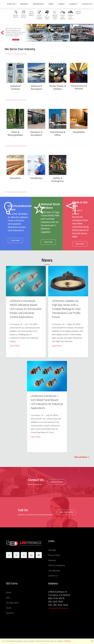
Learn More (14, 346)
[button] (2, 33)
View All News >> (82, 457)
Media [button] (61, 4)
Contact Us (53, 576)
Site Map (52, 550)
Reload (67, 641)
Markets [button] (24, 4)
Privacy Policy (54, 555)
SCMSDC (10, 613)
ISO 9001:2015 (12, 603)
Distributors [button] (38, 4)
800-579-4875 (66, 512)
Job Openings (54, 571)
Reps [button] (51, 4)
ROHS (9, 593)
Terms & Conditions (57, 565)
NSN (8, 598)
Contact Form (57, 482)
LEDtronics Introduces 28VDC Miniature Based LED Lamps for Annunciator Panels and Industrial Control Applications (26, 309)
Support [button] (73, 4)
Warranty (52, 560)
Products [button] (11, 4)
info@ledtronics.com (58, 608)
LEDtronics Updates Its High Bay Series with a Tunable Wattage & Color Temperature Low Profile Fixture (66, 309)
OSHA (9, 608)
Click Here (15, 240)
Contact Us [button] (87, 4)
